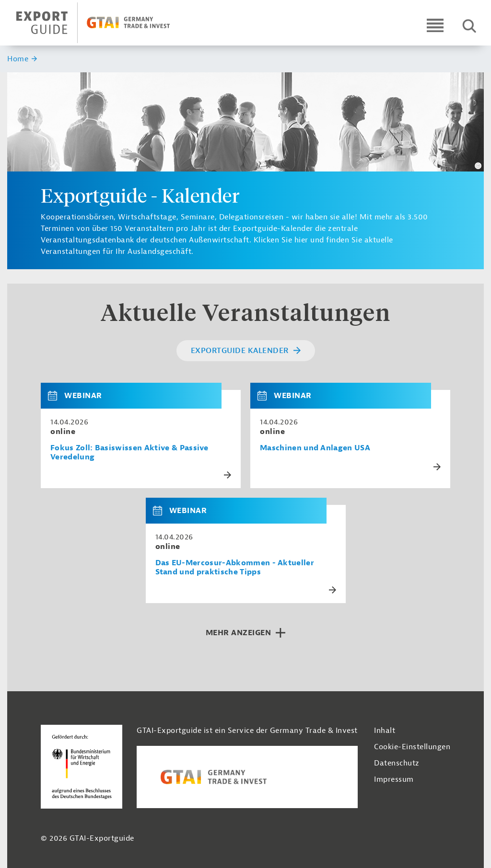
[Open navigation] (435, 25)
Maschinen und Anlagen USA (315, 448)
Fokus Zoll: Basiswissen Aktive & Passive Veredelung (129, 453)
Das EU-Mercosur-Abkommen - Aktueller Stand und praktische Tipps (235, 568)
